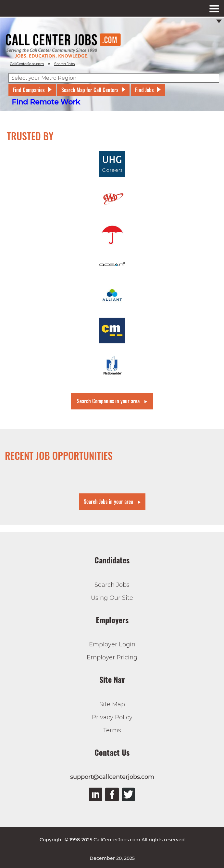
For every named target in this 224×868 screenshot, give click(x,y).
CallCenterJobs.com (27, 64)
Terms (112, 730)
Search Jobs (112, 585)
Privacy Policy (112, 717)
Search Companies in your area (108, 401)
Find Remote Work (46, 102)
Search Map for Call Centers (90, 90)
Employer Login (112, 644)
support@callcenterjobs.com (112, 777)
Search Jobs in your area (108, 502)
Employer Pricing (112, 657)
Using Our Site (112, 598)
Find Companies (29, 90)
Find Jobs (144, 90)
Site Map (112, 704)
